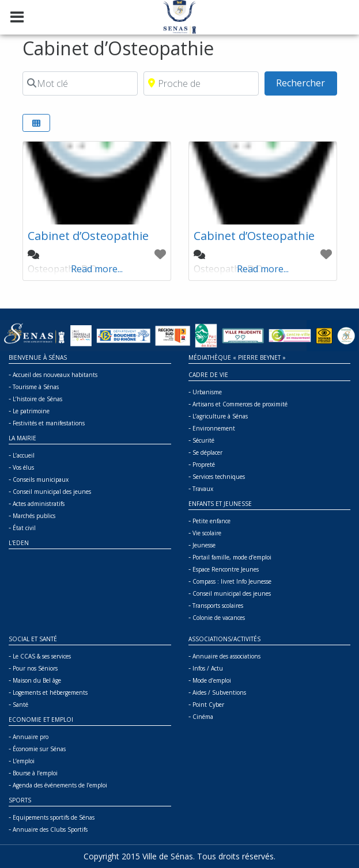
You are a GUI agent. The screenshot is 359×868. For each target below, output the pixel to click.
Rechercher (306, 82)
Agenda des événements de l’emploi (60, 785)
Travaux (203, 489)
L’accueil (24, 455)
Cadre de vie (208, 375)
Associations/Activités (224, 639)
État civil (24, 528)
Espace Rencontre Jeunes (226, 569)
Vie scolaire (207, 533)
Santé (20, 705)
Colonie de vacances (219, 618)
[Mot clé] (80, 83)
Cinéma (203, 717)
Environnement (214, 428)
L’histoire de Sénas (37, 399)
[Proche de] (201, 83)
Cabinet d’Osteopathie (88, 236)
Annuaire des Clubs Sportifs (50, 829)
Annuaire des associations (226, 656)
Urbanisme (207, 392)
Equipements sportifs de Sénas (54, 817)
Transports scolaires (218, 606)
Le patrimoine (31, 411)
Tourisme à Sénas (36, 387)
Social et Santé (33, 639)
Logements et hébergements (50, 692)
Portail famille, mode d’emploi (232, 557)
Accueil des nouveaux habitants (55, 375)
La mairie (22, 438)
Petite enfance (211, 521)
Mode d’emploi (212, 680)
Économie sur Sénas (39, 749)
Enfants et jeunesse (220, 504)
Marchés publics (34, 516)
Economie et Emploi (41, 719)
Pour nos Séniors (35, 668)
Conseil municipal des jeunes (52, 492)
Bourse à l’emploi (35, 773)
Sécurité (203, 440)
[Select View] (36, 123)
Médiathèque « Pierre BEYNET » (237, 357)
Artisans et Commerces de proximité (240, 404)
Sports (20, 800)
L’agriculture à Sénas (220, 416)
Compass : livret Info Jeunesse (232, 581)
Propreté (204, 465)
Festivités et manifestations (49, 423)
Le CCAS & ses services (42, 656)
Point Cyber (208, 705)
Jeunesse (204, 545)
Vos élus (23, 467)
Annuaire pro (31, 737)
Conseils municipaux (41, 479)
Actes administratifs (39, 504)
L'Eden (19, 543)
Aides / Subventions (219, 692)
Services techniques (219, 477)
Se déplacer (207, 452)
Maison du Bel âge (37, 680)
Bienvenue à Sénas (38, 357)
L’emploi (24, 761)
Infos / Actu (208, 668)
